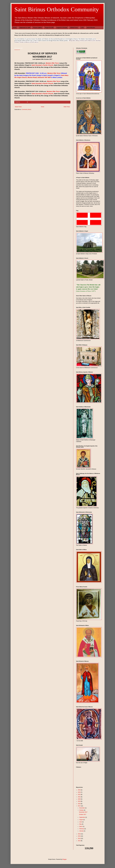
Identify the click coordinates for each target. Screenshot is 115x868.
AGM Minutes (91, 28)
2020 (79, 799)
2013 (79, 841)
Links (82, 28)
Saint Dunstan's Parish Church (42, 65)
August (81, 820)
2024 (79, 790)
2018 (79, 804)
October (82, 810)
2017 (79, 806)
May (81, 824)
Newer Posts (18, 107)
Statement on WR (25, 28)
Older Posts (67, 107)
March (81, 826)
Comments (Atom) (26, 109)
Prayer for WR (49, 28)
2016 (79, 834)
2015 (79, 836)
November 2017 (17, 50)
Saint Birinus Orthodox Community (57, 9)
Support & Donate (62, 28)
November (82, 808)
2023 (79, 792)
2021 (79, 797)
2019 (79, 801)
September (82, 817)
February (82, 829)
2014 (79, 838)
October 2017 (83, 814)
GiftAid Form (74, 28)
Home (15, 28)
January (82, 831)
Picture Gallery (37, 28)
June (81, 822)
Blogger (65, 859)
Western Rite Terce (52, 63)
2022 (79, 794)
